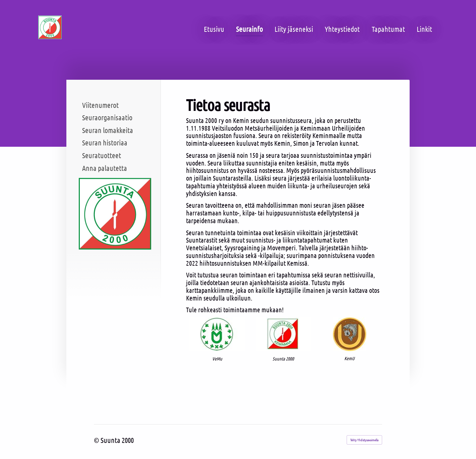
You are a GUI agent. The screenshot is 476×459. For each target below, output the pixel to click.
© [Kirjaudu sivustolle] (97, 440)
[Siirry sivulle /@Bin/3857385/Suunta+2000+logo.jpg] (283, 334)
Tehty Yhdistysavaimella (364, 440)
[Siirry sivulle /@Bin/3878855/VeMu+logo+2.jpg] (217, 334)
